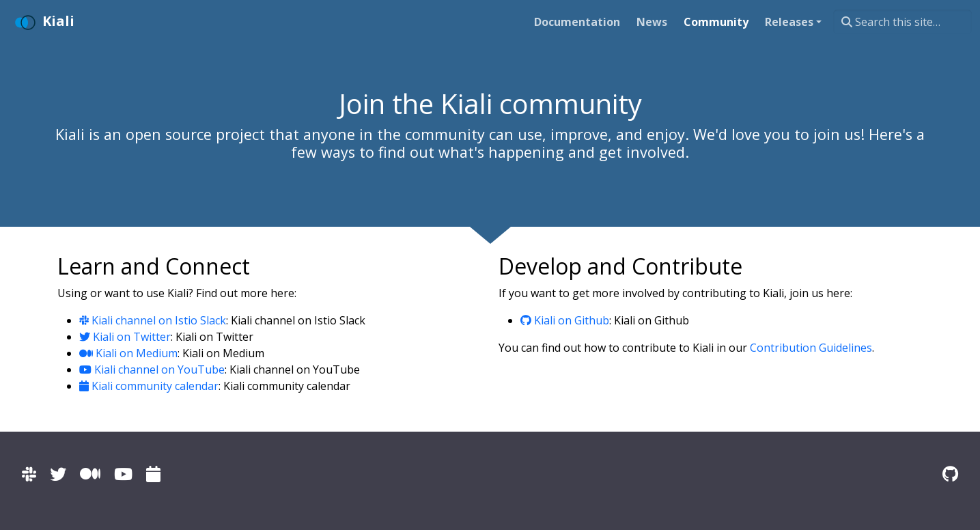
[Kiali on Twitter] (58, 474)
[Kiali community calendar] (153, 474)
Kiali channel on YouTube (152, 369)
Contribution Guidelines (811, 348)
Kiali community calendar (149, 386)
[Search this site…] (902, 22)
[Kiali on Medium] (90, 474)
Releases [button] (789, 22)
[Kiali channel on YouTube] (123, 474)
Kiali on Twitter (125, 337)
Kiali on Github (565, 320)
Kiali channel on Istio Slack (153, 320)
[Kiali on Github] (950, 474)
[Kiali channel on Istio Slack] (29, 474)
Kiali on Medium (128, 353)
